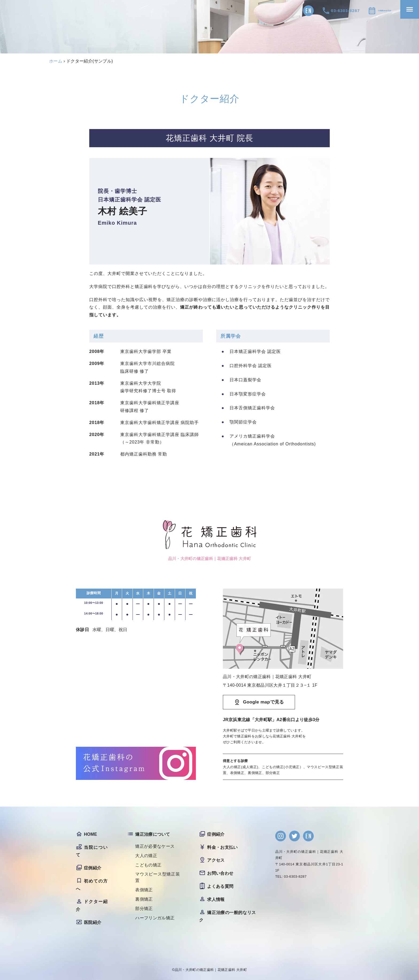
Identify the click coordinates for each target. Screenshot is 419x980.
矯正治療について (153, 834)
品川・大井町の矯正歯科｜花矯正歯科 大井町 (211, 970)
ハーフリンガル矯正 (155, 918)
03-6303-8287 (324, 11)
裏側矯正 (144, 899)
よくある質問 (220, 886)
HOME (90, 834)
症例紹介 (93, 868)
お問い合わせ (220, 873)
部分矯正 (144, 909)
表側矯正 (144, 890)
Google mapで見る (263, 702)
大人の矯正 (146, 856)
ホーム (56, 61)
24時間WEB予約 (373, 11)
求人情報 (216, 899)
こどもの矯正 (148, 865)
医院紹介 (93, 922)
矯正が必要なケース (155, 846)
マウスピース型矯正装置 (158, 878)
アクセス (216, 860)
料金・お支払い (222, 847)
